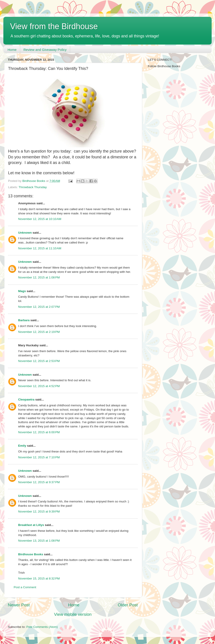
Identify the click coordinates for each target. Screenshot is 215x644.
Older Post (128, 605)
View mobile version (73, 614)
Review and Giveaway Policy (45, 50)
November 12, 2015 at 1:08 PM (39, 277)
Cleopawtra (26, 400)
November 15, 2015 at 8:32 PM (39, 578)
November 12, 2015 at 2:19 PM (39, 332)
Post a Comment (25, 587)
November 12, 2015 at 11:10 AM (40, 248)
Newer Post (19, 605)
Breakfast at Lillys (31, 525)
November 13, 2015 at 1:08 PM (39, 541)
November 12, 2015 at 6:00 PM (39, 432)
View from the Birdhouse (54, 26)
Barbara (24, 320)
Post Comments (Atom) (42, 627)
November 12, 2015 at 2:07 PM (39, 307)
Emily (22, 446)
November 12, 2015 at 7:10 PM (39, 457)
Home (12, 50)
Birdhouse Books (31, 554)
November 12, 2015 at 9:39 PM (39, 512)
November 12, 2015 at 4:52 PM (39, 386)
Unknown (25, 233)
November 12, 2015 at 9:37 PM (39, 482)
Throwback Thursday (33, 187)
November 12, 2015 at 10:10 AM (40, 219)
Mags (22, 291)
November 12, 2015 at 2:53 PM (39, 361)
